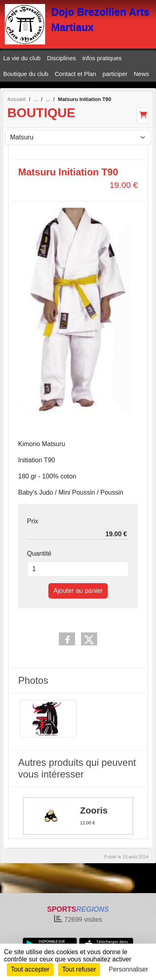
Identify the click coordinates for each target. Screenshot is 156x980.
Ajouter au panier (78, 591)
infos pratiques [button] (102, 58)
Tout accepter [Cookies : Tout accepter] (30, 969)
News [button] (141, 74)
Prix (33, 521)
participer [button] (115, 74)
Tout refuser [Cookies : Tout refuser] (79, 969)
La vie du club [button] (22, 58)
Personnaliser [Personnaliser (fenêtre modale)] (129, 969)
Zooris (94, 811)
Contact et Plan (76, 74)
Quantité (39, 553)
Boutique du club (26, 74)
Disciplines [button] (62, 58)
